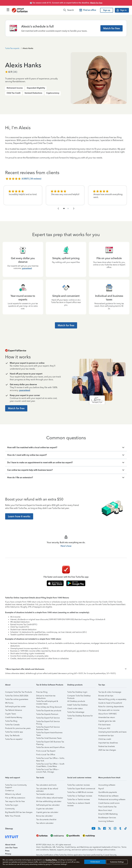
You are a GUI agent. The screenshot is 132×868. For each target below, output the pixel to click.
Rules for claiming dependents (111, 707)
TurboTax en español (14, 739)
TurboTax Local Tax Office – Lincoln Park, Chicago (48, 770)
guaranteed (27, 268)
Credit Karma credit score (109, 803)
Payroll (101, 789)
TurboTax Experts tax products (49, 711)
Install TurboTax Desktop (77, 705)
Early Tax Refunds (12, 736)
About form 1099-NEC (108, 714)
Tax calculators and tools (46, 785)
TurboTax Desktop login (77, 692)
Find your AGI (104, 728)
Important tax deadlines (108, 743)
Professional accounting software (112, 799)
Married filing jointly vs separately (112, 699)
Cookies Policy (51, 860)
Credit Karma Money (14, 717)
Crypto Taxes (11, 714)
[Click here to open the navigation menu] (8, 10)
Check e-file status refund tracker (50, 798)
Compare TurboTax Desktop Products (79, 696)
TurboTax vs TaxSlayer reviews (80, 796)
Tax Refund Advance (14, 710)
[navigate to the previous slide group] (58, 208)
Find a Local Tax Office (46, 755)
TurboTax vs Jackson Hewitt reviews (79, 803)
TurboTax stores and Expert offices (50, 747)
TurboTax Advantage (76, 712)
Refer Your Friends (13, 816)
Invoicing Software (106, 821)
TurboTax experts (12, 48)
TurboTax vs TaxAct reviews (79, 799)
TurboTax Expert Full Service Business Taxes (48, 727)
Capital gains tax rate (107, 721)
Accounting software (107, 785)
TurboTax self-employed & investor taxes (47, 702)
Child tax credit (105, 739)
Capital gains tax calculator (47, 812)
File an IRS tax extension (15, 798)
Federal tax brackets (107, 746)
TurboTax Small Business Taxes (49, 738)
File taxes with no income (109, 710)
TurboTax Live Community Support (16, 785)
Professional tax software (108, 796)
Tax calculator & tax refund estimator (47, 789)
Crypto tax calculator (45, 809)
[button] (66, 669)
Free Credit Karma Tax (107, 807)
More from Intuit (105, 810)
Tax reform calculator (45, 823)
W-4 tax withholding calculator (49, 801)
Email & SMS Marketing (108, 814)
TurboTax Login (12, 805)
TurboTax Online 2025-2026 (17, 696)
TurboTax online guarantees (17, 699)
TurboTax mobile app (14, 732)
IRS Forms (9, 703)
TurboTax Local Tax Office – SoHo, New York (50, 759)
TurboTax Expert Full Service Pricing (48, 722)
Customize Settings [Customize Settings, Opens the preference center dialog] (117, 862)
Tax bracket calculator (45, 794)
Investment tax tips (106, 736)
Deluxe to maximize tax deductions (46, 696)
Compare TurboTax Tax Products (18, 692)
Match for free (96, 3)
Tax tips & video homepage (110, 692)
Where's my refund (13, 794)
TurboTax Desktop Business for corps (80, 716)
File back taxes (104, 725)
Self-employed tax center (15, 707)
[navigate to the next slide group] (74, 208)
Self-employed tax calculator (48, 805)
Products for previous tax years (18, 728)
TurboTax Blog (11, 721)
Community (10, 809)
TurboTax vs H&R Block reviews (80, 792)
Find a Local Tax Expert (46, 751)
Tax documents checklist (46, 820)
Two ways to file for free (15, 801)
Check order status (75, 708)
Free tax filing (42, 692)
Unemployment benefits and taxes (112, 732)
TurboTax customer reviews (79, 785)
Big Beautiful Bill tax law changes (19, 812)
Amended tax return (107, 717)
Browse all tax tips (106, 696)
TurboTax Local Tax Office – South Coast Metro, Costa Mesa (50, 764)
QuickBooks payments (108, 792)
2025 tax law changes (107, 750)
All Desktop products (76, 701)
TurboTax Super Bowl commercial (81, 789)
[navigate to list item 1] (64, 208)
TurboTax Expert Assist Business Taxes (49, 733)
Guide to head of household (110, 703)
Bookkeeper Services (107, 818)
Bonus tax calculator (44, 816)
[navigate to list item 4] (68, 208)
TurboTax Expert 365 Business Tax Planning (50, 742)
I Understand (95, 862)
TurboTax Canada (12, 725)
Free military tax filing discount (49, 707)
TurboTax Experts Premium (47, 714)
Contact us (9, 791)
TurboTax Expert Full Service (48, 718)
